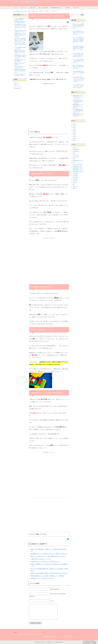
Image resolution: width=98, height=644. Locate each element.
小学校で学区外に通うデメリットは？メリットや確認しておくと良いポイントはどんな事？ (78, 79)
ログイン (16, 83)
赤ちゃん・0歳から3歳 (43, 8)
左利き (74, 162)
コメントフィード (18, 86)
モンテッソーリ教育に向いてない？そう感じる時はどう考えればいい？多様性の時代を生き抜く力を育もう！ (78, 40)
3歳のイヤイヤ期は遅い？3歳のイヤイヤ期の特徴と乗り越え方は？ (78, 67)
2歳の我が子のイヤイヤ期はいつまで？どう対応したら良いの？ (49, 554)
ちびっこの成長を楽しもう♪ (27, 2)
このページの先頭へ (90, 642)
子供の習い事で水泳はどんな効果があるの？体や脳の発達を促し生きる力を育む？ (78, 48)
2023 (75, 124)
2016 (75, 137)
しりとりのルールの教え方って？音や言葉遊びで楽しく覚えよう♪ (78, 61)
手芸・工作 (76, 8)
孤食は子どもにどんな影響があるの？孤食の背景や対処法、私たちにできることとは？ (78, 26)
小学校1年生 (67, 8)
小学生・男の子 (76, 157)
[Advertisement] (49, 96)
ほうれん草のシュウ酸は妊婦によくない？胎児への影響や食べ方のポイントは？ (20, 40)
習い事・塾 (75, 181)
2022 (75, 126)
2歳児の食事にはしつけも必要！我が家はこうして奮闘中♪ (48, 576)
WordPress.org (18, 88)
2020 (75, 129)
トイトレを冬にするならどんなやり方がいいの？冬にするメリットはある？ (78, 86)
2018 (75, 133)
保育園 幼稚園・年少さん (78, 168)
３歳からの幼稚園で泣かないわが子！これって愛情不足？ (78, 73)
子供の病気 (75, 179)
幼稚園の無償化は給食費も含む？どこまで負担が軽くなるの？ (20, 71)
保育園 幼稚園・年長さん (78, 172)
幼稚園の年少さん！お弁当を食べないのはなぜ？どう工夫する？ (20, 35)
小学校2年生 (75, 175)
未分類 (74, 188)
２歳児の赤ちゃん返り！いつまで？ (41, 559)
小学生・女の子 (76, 155)
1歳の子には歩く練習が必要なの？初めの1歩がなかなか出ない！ (49, 573)
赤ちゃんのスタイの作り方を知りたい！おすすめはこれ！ (20, 44)
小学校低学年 (76, 151)
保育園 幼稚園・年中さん (78, 170)
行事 (74, 153)
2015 (75, 139)
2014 (75, 140)
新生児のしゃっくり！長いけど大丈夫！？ (43, 578)
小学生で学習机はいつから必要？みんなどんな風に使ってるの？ (78, 33)
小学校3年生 (75, 177)
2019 (75, 131)
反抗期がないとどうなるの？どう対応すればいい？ (46, 562)
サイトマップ (24, 8)
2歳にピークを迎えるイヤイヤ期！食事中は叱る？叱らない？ (48, 556)
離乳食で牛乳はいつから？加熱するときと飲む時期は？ (20, 52)
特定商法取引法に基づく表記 (50, 636)
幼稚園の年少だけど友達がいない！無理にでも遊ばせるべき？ (20, 57)
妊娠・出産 (32, 8)
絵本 (74, 184)
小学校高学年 (76, 150)
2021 (75, 128)
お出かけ (75, 183)
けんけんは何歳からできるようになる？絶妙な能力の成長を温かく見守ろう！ (78, 55)
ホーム (16, 8)
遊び (74, 159)
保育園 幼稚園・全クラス (78, 161)
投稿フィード (17, 85)
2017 (75, 135)
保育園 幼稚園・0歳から (56, 8)
